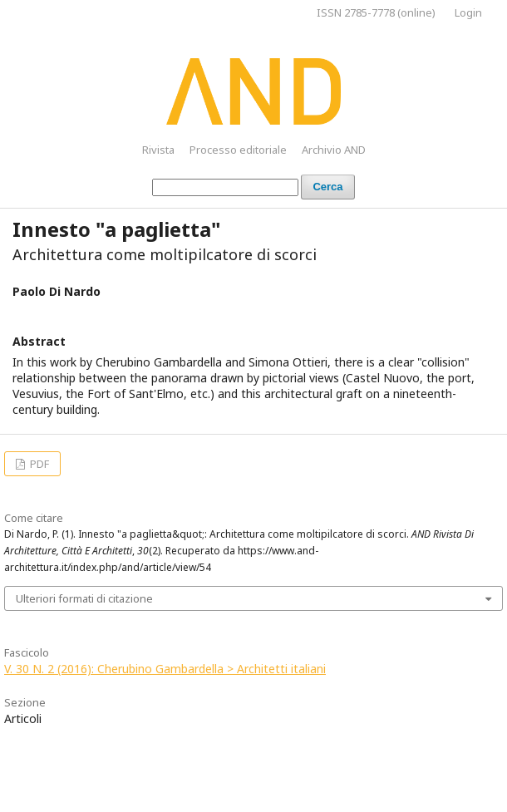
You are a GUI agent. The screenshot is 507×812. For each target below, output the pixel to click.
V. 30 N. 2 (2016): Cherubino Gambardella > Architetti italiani (165, 669)
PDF (38, 464)
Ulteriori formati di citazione (84, 598)
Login (468, 12)
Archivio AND (334, 150)
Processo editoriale (238, 150)
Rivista (158, 150)
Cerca (327, 187)
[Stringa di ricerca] (225, 187)
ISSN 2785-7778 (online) (376, 12)
